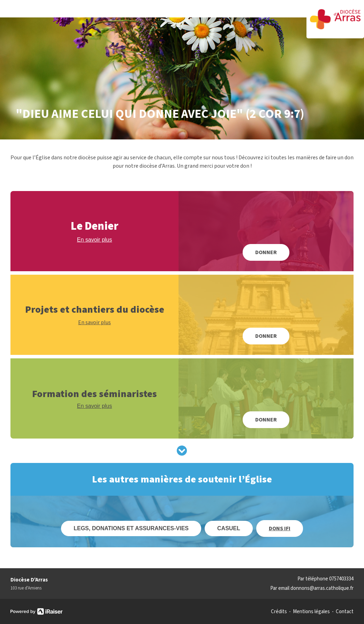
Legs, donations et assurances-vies (131, 528)
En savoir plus (95, 240)
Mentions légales (311, 612)
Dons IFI (280, 528)
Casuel (229, 528)
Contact (345, 612)
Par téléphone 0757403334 (325, 579)
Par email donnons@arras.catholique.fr (312, 588)
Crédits (279, 612)
